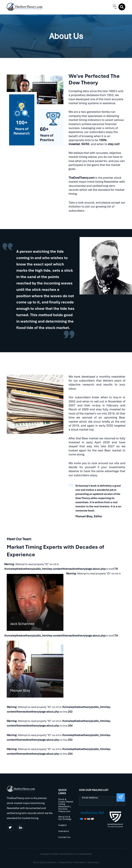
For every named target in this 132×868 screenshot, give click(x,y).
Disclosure (93, 862)
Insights (62, 825)
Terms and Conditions (45, 862)
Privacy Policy (65, 862)
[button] (114, 7)
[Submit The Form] (121, 797)
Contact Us (64, 837)
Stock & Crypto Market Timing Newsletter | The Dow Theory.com (66, 805)
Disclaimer (80, 862)
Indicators (64, 831)
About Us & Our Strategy (65, 818)
